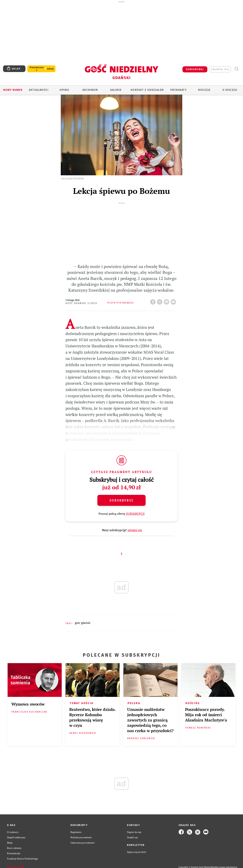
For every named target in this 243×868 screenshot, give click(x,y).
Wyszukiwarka (236, 69)
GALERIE (116, 90)
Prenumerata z (37, 69)
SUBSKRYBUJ (195, 69)
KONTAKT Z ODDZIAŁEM (147, 90)
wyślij (174, 301)
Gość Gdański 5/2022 (81, 303)
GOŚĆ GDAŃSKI (83, 623)
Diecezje (204, 90)
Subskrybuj (121, 500)
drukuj (167, 301)
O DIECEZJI (230, 90)
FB (154, 301)
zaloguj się (220, 69)
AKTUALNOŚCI (39, 90)
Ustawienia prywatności (83, 843)
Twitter (160, 301)
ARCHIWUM (90, 90)
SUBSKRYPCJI (135, 514)
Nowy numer (13, 90)
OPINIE (64, 90)
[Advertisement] (121, 32)
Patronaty (178, 90)
